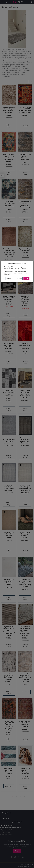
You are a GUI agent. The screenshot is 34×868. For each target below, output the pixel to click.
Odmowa (19, 278)
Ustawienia (10, 278)
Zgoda (26, 278)
